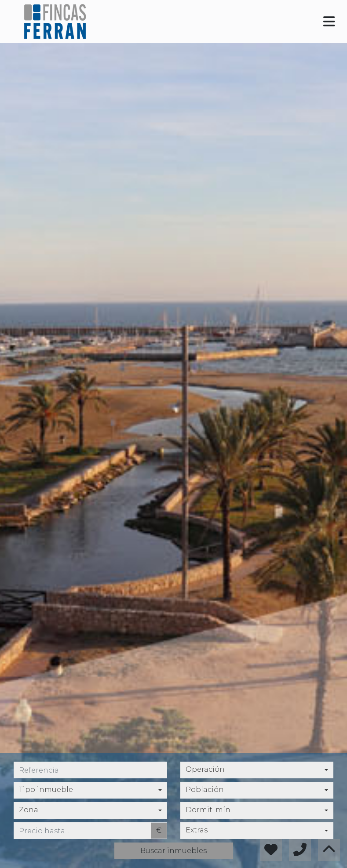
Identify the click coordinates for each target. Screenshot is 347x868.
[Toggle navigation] (329, 22)
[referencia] (90, 770)
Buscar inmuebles (173, 851)
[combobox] (257, 770)
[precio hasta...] (82, 831)
